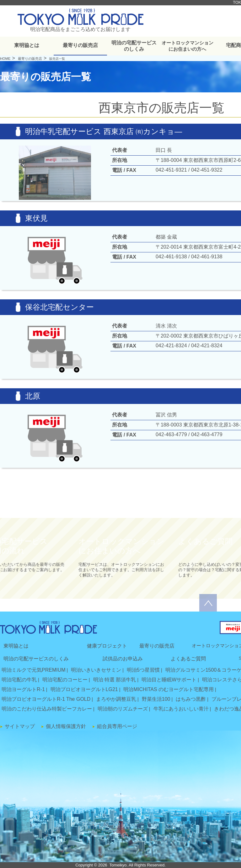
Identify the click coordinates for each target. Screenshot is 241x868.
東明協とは (27, 45)
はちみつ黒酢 (191, 699)
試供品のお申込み (123, 659)
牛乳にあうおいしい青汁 (181, 709)
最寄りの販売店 (80, 45)
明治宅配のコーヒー (65, 680)
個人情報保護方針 (66, 726)
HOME (5, 59)
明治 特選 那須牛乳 (115, 680)
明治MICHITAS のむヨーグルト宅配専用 (169, 689)
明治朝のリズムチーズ (123, 709)
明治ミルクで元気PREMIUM (34, 670)
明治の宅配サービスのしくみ (134, 46)
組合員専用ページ (117, 726)
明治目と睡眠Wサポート (169, 680)
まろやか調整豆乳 (116, 699)
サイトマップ (20, 726)
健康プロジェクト (107, 646)
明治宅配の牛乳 (19, 680)
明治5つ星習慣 (143, 670)
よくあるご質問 (188, 659)
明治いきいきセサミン (96, 670)
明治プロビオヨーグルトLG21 (84, 689)
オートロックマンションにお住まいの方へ (187, 46)
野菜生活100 (156, 699)
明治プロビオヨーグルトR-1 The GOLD (46, 699)
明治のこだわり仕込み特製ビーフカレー (47, 709)
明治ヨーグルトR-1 (23, 689)
